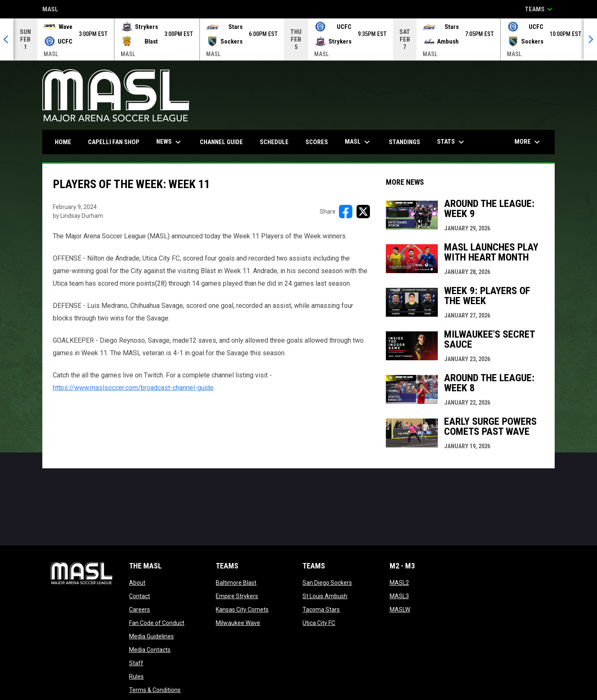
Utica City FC (319, 623)
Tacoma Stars (321, 610)
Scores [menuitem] (317, 142)
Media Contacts (150, 650)
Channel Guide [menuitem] (221, 142)
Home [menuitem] (63, 142)
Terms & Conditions (155, 690)
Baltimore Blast (236, 583)
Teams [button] (540, 9)
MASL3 (399, 596)
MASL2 (399, 583)
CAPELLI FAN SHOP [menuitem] (117, 142)
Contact (140, 596)
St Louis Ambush (325, 596)
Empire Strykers (237, 596)
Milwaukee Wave (238, 623)
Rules (136, 677)
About (137, 583)
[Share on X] (363, 212)
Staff (136, 663)
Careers (140, 610)
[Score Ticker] (298, 39)
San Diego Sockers (327, 583)
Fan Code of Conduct (157, 623)
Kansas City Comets (242, 610)
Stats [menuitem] (452, 142)
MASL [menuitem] (358, 142)
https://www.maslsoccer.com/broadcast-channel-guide (133, 388)
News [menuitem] (170, 142)
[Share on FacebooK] (346, 212)
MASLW (400, 610)
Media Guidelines (151, 636)
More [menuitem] (528, 142)
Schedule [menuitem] (274, 142)
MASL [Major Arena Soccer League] (50, 10)
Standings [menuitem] (404, 142)
